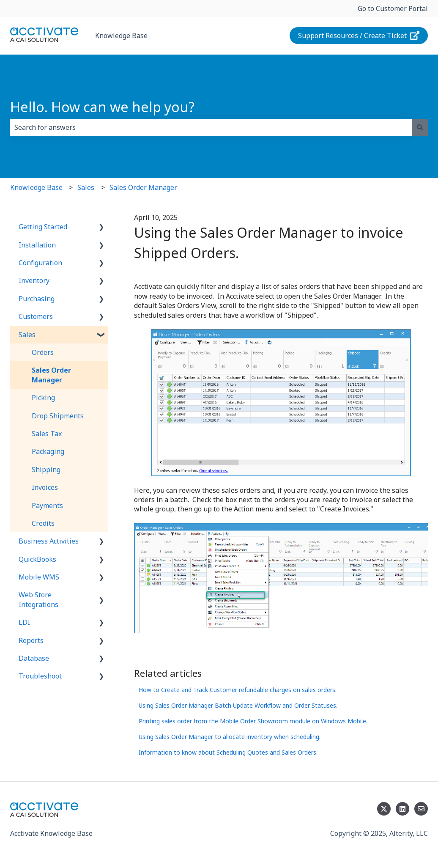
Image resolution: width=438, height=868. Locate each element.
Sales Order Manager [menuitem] (51, 375)
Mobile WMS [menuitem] (39, 577)
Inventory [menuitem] (34, 280)
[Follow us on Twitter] (384, 809)
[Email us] (421, 809)
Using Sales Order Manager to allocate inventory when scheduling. (230, 737)
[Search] (420, 127)
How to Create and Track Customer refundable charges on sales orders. (238, 690)
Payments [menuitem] (47, 505)
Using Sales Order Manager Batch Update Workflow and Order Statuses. (238, 705)
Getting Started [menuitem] (43, 227)
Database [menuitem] (34, 658)
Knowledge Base (121, 36)
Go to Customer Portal (393, 8)
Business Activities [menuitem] (49, 541)
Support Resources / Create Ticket (359, 36)
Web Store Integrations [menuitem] (38, 599)
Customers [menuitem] (36, 316)
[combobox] (211, 127)
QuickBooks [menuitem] (37, 559)
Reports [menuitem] (31, 640)
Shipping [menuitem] (46, 470)
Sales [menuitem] (27, 335)
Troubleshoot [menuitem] (40, 676)
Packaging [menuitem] (48, 451)
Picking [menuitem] (43, 398)
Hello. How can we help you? (102, 107)
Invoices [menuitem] (45, 487)
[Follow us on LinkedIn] (402, 809)
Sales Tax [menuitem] (47, 434)
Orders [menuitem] (43, 352)
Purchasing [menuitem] (37, 299)
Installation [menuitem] (37, 245)
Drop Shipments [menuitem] (58, 416)
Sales (86, 187)
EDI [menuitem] (24, 622)
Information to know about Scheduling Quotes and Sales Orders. (228, 752)
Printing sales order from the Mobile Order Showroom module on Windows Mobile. (253, 721)
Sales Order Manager (143, 187)
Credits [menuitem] (43, 523)
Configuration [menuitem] (40, 263)
